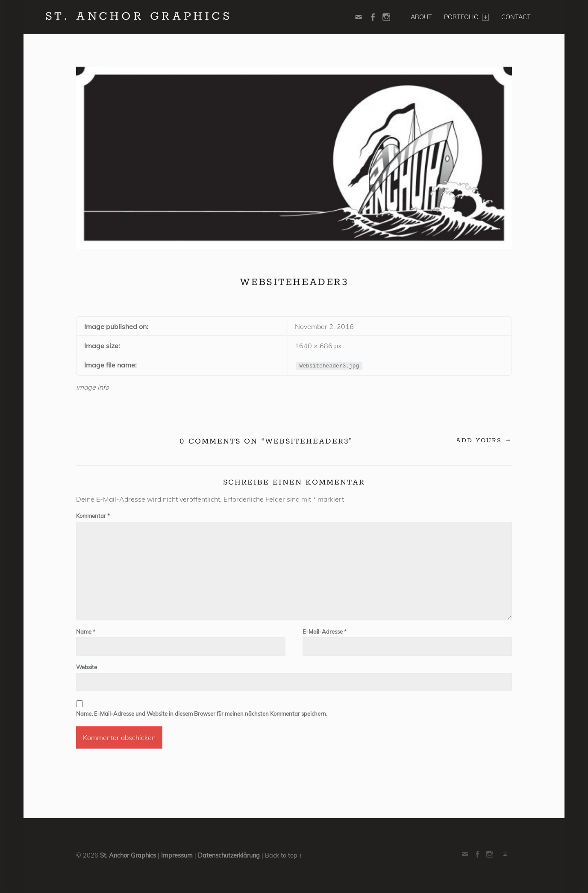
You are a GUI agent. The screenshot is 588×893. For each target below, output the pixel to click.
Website (87, 667)
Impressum (177, 855)
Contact (516, 17)
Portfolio (466, 17)
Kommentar (93, 516)
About (421, 17)
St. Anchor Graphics (128, 855)
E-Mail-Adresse (325, 632)
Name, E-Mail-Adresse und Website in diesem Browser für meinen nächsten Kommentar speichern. (202, 714)
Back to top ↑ (284, 855)
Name (86, 632)
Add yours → (484, 441)
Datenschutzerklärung (229, 855)
